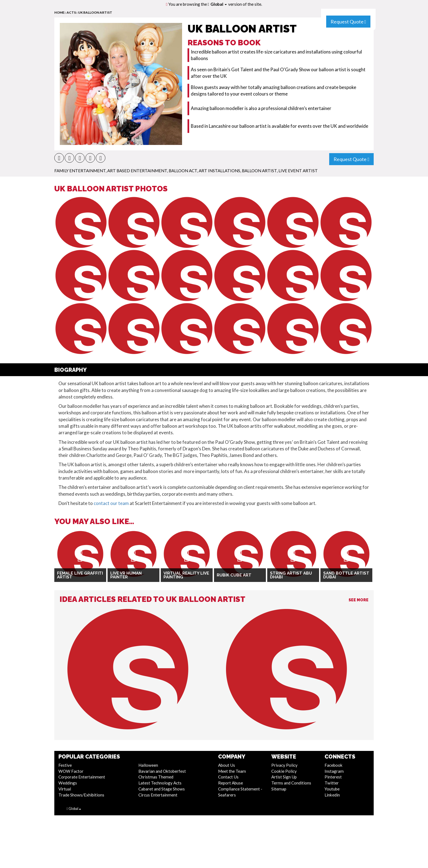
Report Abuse (231, 783)
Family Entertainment (80, 171)
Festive (65, 765)
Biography (71, 370)
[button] (59, 158)
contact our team (111, 503)
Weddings (68, 783)
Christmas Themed (156, 777)
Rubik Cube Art (234, 575)
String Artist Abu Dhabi (291, 575)
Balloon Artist (259, 171)
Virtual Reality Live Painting (186, 575)
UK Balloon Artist (95, 12)
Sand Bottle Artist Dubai (346, 575)
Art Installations (219, 171)
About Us (227, 765)
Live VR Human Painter (126, 575)
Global (219, 4)
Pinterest (333, 777)
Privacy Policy (284, 765)
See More (359, 600)
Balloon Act (183, 171)
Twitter (332, 783)
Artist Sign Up (284, 777)
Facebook (334, 765)
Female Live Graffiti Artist (80, 575)
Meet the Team (232, 771)
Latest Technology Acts (160, 783)
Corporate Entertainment (82, 777)
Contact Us (228, 777)
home (59, 12)
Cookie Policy (284, 771)
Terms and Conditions (291, 783)
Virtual (65, 789)
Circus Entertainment (158, 795)
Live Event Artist (298, 171)
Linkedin (332, 795)
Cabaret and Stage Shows (162, 789)
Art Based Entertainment (137, 171)
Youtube (332, 789)
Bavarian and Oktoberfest (162, 771)
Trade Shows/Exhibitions (81, 795)
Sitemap (279, 789)
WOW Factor (71, 771)
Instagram (334, 771)
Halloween (148, 765)
